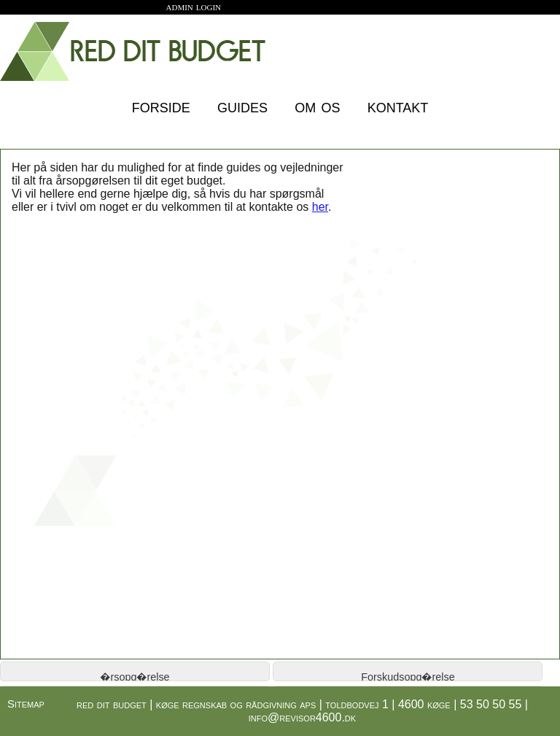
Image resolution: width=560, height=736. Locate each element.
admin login (194, 6)
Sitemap (26, 704)
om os (317, 106)
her (320, 207)
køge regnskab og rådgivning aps (236, 704)
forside (161, 106)
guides (242, 106)
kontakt (398, 106)
